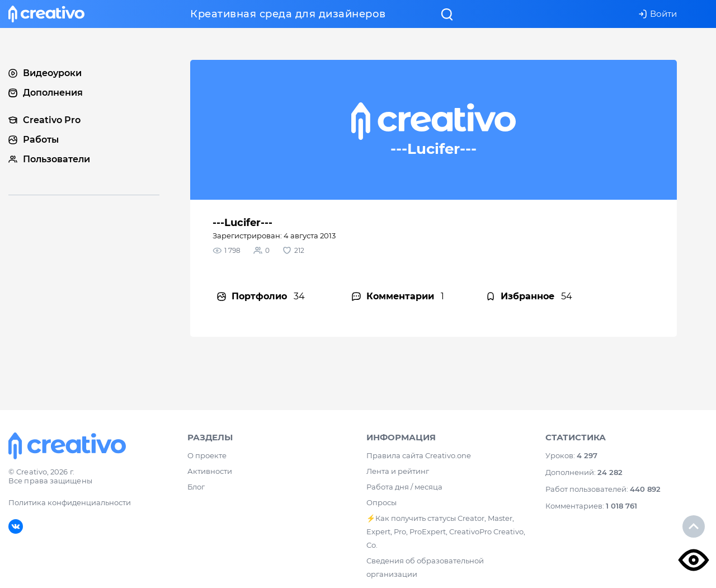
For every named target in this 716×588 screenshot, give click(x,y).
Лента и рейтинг (398, 471)
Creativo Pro (44, 120)
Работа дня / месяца (404, 487)
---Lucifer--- (242, 223)
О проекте (207, 455)
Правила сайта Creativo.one (419, 455)
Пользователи (49, 159)
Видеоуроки (45, 73)
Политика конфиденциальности (70, 502)
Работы (34, 140)
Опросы (381, 502)
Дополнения (46, 93)
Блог (196, 487)
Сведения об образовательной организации (425, 567)
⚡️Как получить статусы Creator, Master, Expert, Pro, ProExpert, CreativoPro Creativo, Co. (446, 531)
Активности (210, 471)
